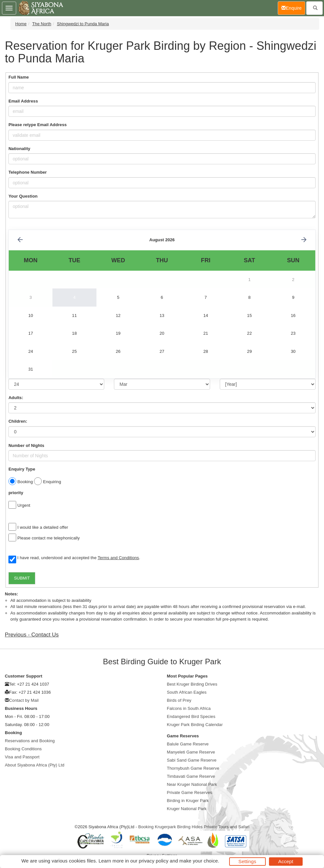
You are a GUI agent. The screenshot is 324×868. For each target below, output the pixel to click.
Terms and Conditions (118, 558)
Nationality (19, 149)
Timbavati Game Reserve (191, 776)
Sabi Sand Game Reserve (192, 760)
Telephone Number (28, 172)
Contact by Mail (24, 700)
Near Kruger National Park (192, 784)
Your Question (23, 196)
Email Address (23, 101)
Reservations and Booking (30, 741)
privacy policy (154, 861)
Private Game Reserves (190, 792)
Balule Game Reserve (188, 744)
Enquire (293, 8)
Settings (247, 861)
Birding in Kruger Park (188, 801)
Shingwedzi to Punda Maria (83, 24)
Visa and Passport (22, 757)
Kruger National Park (187, 809)
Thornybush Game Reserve (193, 768)
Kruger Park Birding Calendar (195, 725)
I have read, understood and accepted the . (74, 558)
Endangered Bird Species (191, 716)
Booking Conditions (23, 749)
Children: (18, 421)
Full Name (19, 77)
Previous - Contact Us (32, 635)
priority (16, 493)
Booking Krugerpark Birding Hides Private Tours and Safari (194, 827)
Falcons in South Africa (189, 708)
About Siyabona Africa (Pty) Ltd (35, 765)
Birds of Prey (179, 700)
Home (21, 24)
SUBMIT (22, 578)
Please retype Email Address (38, 125)
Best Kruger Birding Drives (192, 684)
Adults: (16, 398)
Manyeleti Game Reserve (191, 752)
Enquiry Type (22, 469)
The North (42, 24)
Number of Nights (26, 445)
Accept (286, 861)
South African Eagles (187, 692)
